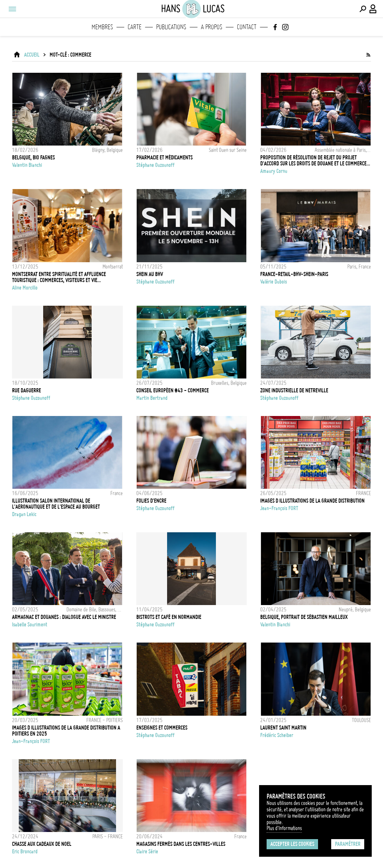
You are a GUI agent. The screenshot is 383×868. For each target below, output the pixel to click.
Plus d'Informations (284, 828)
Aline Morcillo (25, 288)
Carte (135, 27)
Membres (102, 27)
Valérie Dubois (274, 282)
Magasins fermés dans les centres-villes (181, 844)
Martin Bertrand (152, 398)
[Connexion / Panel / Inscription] (373, 9)
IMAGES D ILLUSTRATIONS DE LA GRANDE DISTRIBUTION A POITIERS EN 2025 (66, 731)
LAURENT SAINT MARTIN (283, 728)
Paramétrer (348, 844)
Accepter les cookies (292, 844)
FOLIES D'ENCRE (151, 501)
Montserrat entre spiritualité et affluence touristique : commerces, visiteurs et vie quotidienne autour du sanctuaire (59, 277)
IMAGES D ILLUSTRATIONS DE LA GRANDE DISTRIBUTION (312, 501)
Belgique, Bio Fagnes (33, 158)
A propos (212, 27)
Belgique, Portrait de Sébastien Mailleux (304, 617)
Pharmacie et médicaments (164, 158)
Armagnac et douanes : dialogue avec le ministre (64, 617)
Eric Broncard (25, 851)
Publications (171, 27)
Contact (247, 27)
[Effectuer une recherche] (363, 9)
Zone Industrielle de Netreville (294, 390)
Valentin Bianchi (27, 165)
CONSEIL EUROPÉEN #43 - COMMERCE (173, 390)
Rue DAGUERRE (26, 390)
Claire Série (147, 851)
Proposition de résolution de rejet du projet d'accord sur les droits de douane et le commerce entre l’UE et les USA (313, 161)
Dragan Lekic (24, 514)
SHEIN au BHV (150, 274)
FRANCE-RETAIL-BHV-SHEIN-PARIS (294, 274)
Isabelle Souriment (30, 625)
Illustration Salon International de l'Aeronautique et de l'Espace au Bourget (56, 504)
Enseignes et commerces (162, 728)
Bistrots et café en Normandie (169, 617)
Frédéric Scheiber (277, 735)
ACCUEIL (32, 55)
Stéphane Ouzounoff (155, 165)
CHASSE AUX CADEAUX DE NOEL (42, 844)
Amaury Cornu (274, 171)
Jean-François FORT (279, 508)
